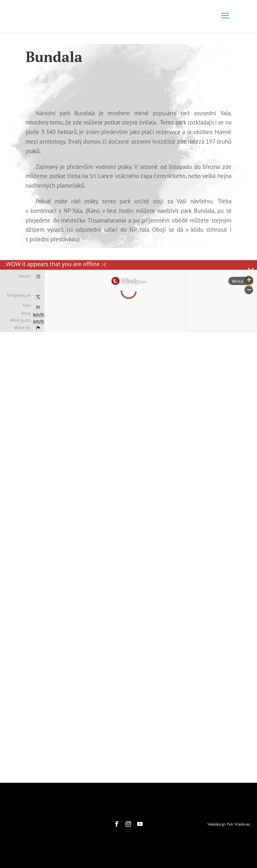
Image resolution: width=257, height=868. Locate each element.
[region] (128, 441)
